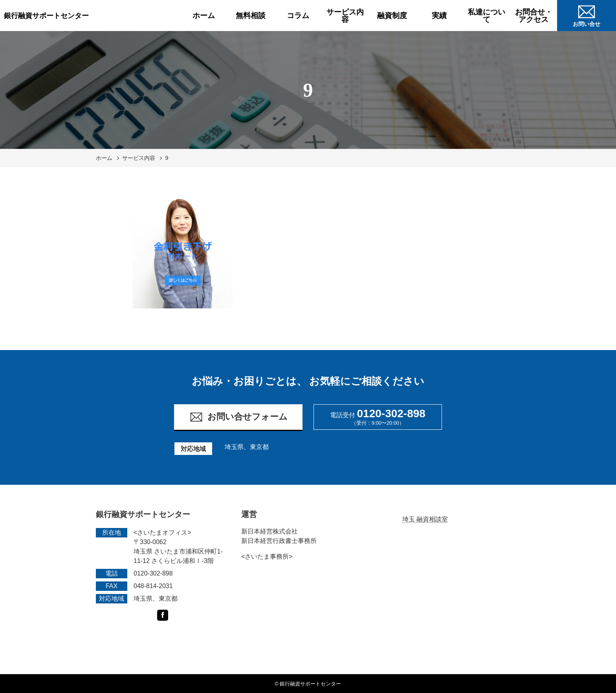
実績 (439, 16)
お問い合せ (587, 15)
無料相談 (251, 16)
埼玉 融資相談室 (425, 519)
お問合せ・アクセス (534, 16)
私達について (487, 16)
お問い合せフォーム (238, 417)
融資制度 (392, 16)
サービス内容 (345, 16)
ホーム (204, 16)
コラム (298, 16)
